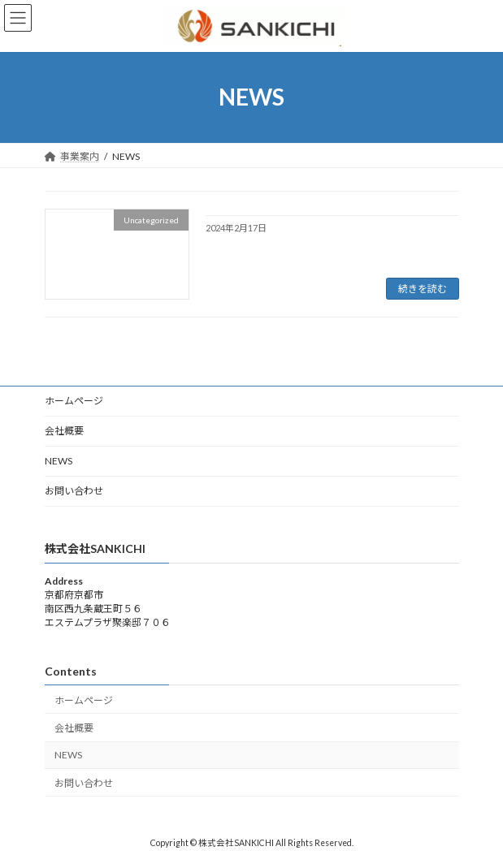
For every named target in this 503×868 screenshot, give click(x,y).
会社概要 (64, 431)
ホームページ (74, 401)
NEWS (59, 461)
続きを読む (423, 289)
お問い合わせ (74, 491)
